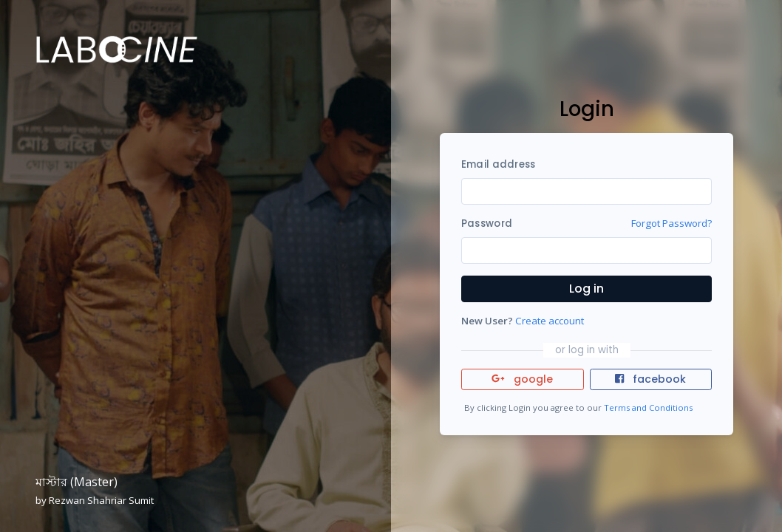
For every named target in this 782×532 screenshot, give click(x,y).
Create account (550, 321)
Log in (586, 289)
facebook (650, 379)
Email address (498, 164)
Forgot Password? (671, 223)
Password (487, 224)
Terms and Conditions (648, 407)
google (522, 379)
